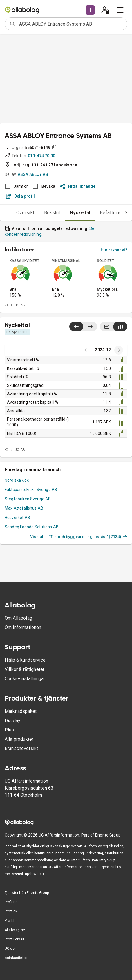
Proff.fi (10, 921)
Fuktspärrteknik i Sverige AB (31, 490)
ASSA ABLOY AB (33, 174)
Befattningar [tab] (113, 213)
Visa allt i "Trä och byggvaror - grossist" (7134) (79, 537)
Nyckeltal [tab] (80, 213)
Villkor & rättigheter (25, 669)
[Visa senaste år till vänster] (76, 327)
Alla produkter (19, 739)
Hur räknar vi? (114, 250)
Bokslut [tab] (52, 213)
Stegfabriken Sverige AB (28, 499)
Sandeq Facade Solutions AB (32, 527)
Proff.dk (11, 911)
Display (12, 721)
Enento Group (108, 835)
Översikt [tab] (25, 213)
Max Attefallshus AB (24, 508)
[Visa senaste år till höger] (90, 327)
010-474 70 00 (41, 156)
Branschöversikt (21, 748)
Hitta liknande (78, 186)
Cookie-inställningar (25, 679)
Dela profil (20, 196)
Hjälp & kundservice (25, 660)
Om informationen (23, 627)
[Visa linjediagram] (106, 327)
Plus (9, 730)
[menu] (120, 10)
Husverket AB (17, 518)
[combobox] (71, 24)
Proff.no (11, 902)
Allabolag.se (15, 930)
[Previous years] (119, 350)
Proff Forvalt (15, 939)
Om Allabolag (18, 618)
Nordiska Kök (17, 480)
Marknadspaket (21, 711)
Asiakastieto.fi (17, 958)
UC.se (10, 949)
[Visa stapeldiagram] (120, 327)
